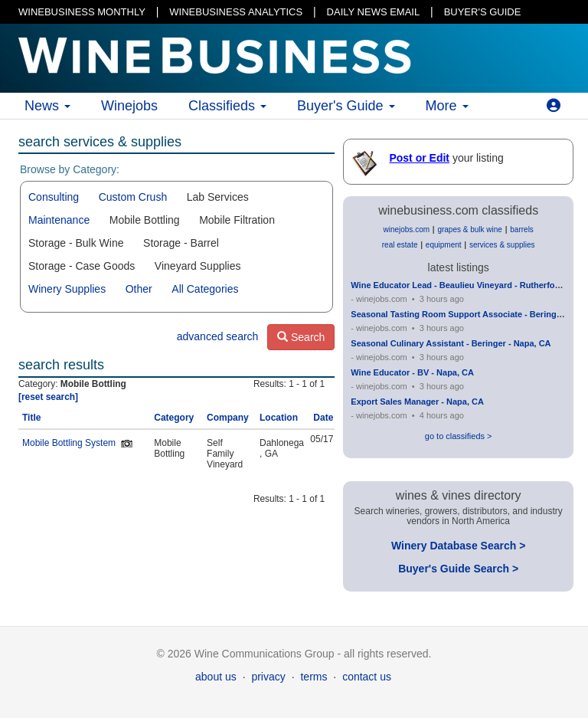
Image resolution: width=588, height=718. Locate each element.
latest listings (459, 267)
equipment (444, 245)
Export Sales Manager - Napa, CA (417, 402)
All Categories (205, 289)
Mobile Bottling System (69, 443)
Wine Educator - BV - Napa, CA (412, 372)
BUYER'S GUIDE (483, 12)
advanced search (218, 336)
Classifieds (227, 106)
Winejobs (129, 106)
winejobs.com (406, 229)
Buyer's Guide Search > (458, 569)
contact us (367, 677)
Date (323, 418)
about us (216, 677)
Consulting (54, 197)
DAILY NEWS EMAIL (374, 12)
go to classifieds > (459, 436)
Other (139, 289)
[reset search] (48, 397)
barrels (522, 229)
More (447, 106)
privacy (268, 677)
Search (301, 337)
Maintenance (59, 220)
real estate (400, 245)
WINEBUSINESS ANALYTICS (236, 12)
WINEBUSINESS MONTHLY (82, 12)
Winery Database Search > (458, 546)
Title (31, 418)
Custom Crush (133, 197)
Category (174, 418)
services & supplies (502, 245)
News (47, 106)
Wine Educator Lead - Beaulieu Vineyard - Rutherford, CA (465, 285)
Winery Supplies (67, 289)
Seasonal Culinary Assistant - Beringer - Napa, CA (451, 343)
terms (314, 677)
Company (228, 418)
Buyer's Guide (346, 106)
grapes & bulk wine (470, 229)
